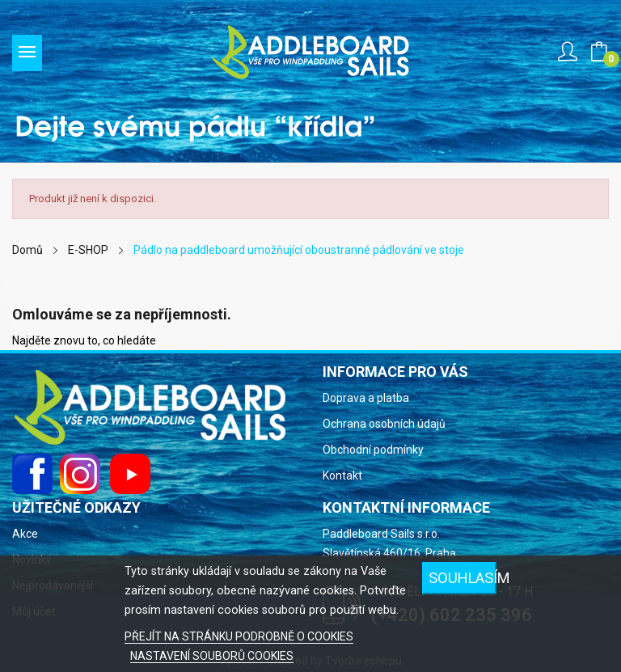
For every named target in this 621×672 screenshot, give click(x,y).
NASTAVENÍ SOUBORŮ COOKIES (212, 656)
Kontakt (342, 475)
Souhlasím (463, 578)
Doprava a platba (366, 398)
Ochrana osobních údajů (384, 424)
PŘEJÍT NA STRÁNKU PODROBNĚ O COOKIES (239, 636)
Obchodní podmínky (373, 450)
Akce (25, 534)
